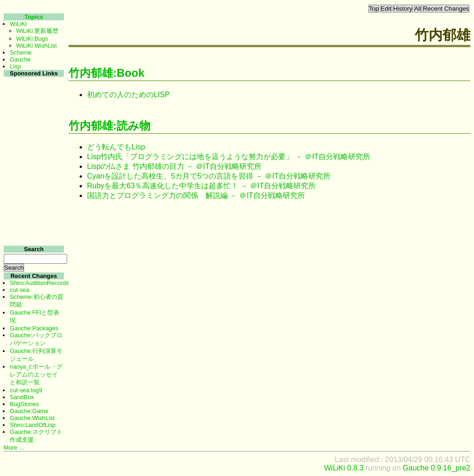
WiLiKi (18, 24)
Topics (34, 17)
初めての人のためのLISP (128, 95)
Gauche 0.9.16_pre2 (437, 468)
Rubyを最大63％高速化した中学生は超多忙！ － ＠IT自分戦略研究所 (201, 186)
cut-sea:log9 (26, 390)
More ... (14, 448)
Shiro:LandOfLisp (33, 425)
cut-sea (19, 290)
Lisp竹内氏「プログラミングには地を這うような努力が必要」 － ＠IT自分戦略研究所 (229, 157)
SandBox (22, 397)
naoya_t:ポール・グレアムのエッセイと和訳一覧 (36, 374)
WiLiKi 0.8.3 (344, 468)
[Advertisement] (33, 217)
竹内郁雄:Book (106, 73)
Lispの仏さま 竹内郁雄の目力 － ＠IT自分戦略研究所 (174, 166)
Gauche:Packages (34, 328)
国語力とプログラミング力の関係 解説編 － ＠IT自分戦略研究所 (196, 195)
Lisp (15, 66)
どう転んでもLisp (116, 147)
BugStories (24, 404)
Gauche (20, 59)
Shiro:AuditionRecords (39, 283)
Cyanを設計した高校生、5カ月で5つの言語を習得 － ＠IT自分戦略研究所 (209, 176)
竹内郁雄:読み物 (109, 126)
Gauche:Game (29, 411)
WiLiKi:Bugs (32, 39)
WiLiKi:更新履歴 (37, 31)
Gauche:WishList (32, 418)
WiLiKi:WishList (37, 46)
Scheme (21, 53)
